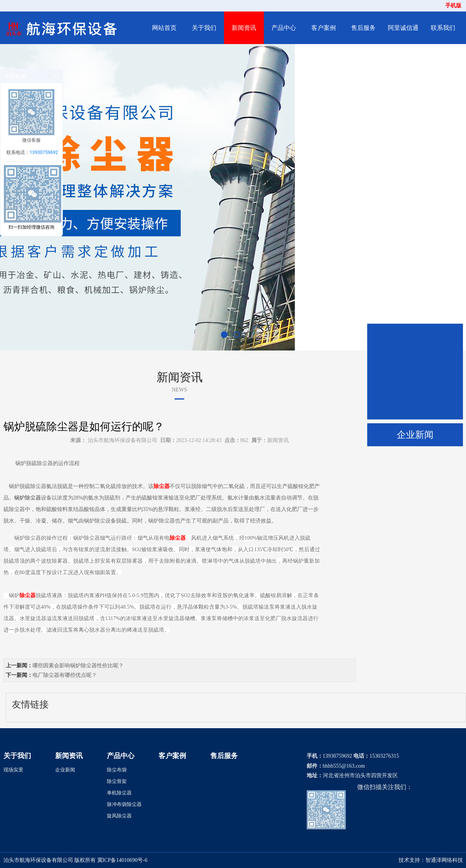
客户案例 (324, 28)
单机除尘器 (119, 793)
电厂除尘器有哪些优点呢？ (65, 675)
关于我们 (204, 28)
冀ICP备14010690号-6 (122, 860)
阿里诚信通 (403, 28)
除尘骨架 (117, 781)
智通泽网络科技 (444, 860)
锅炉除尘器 (28, 498)
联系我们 (443, 28)
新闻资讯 (244, 28)
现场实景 (13, 770)
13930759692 (44, 152)
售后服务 (363, 28)
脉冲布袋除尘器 (124, 804)
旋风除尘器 (119, 816)
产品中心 (284, 28)
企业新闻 (415, 435)
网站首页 (164, 28)
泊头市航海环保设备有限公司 (123, 440)
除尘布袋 (117, 770)
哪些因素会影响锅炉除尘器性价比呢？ (78, 666)
